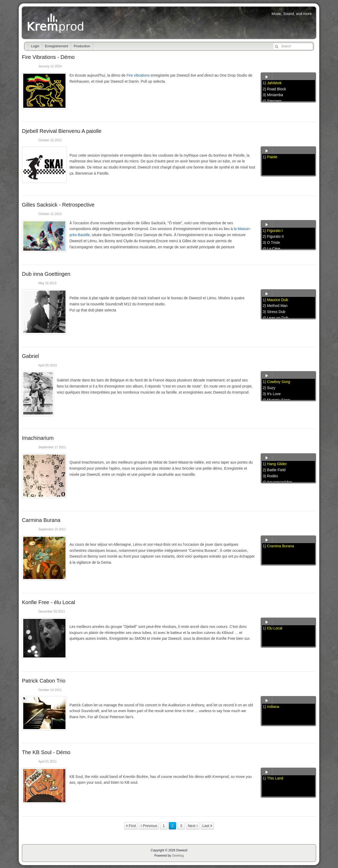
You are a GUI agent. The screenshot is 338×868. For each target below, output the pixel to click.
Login (35, 46)
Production (82, 46)
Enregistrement (57, 46)
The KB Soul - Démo (46, 752)
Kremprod (56, 23)
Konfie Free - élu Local (48, 602)
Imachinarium (38, 438)
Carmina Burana (41, 520)
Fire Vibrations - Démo (48, 57)
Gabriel (30, 356)
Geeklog (178, 856)
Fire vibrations (138, 75)
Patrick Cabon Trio (44, 681)
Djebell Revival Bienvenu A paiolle (62, 131)
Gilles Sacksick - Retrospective (58, 205)
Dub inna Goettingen (46, 274)
